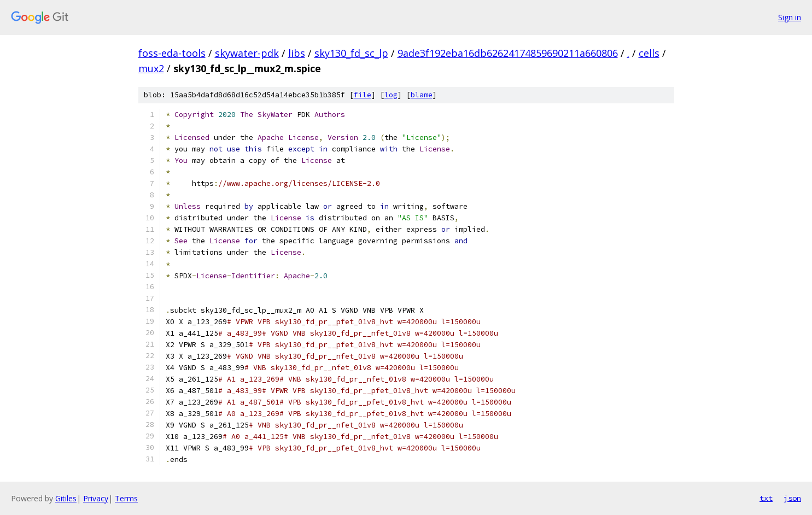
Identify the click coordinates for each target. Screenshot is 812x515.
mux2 (151, 68)
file (363, 95)
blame (422, 95)
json (792, 498)
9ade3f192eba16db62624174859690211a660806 (508, 53)
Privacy (96, 498)
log (391, 95)
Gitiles (66, 498)
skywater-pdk (247, 53)
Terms (126, 498)
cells (649, 53)
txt (766, 498)
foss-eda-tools (172, 53)
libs (297, 53)
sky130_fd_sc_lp (351, 53)
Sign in (790, 17)
